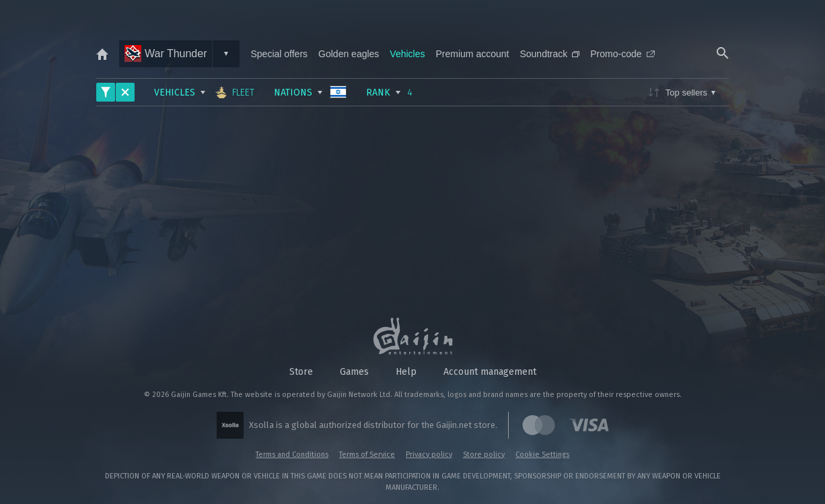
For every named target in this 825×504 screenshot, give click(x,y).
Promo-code (622, 54)
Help (406, 372)
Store (301, 372)
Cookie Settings (542, 455)
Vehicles (407, 54)
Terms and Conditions (292, 455)
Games (354, 372)
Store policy (484, 455)
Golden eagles (349, 54)
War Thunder (166, 53)
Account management (490, 372)
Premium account (473, 54)
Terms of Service (367, 455)
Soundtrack (549, 54)
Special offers (279, 54)
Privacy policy (429, 455)
